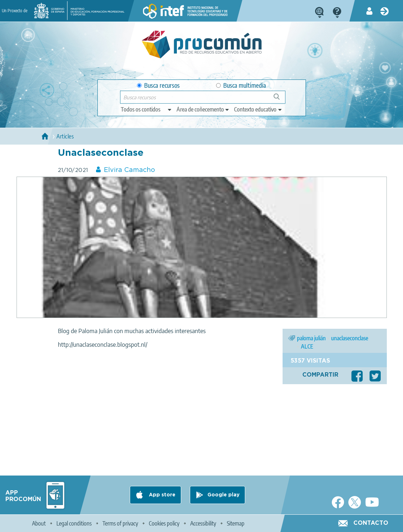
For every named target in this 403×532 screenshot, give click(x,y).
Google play (223, 495)
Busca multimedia (241, 85)
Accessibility (203, 523)
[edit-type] (146, 109)
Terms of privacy (120, 523)
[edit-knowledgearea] (203, 109)
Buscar (280, 99)
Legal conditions (74, 523)
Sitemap (236, 523)
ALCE (307, 346)
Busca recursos (158, 85)
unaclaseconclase (350, 338)
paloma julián (311, 338)
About (39, 523)
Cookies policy (164, 523)
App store (161, 495)
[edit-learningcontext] (258, 109)
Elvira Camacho (129, 170)
